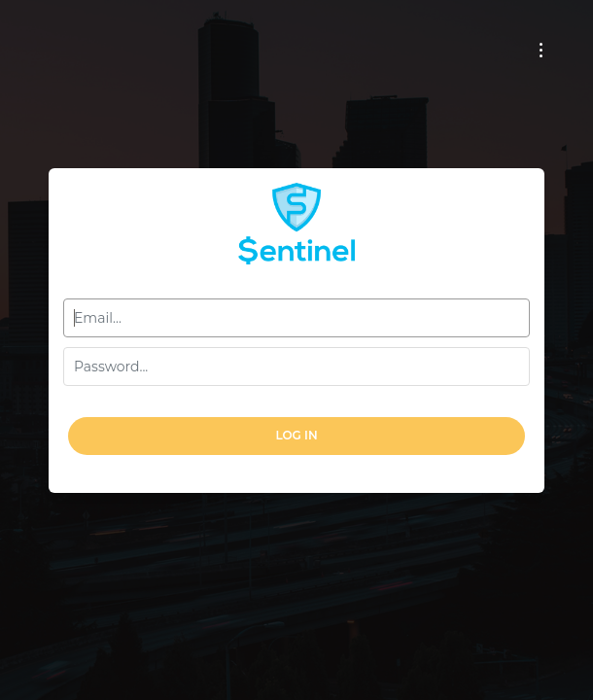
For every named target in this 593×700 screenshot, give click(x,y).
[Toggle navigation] (541, 50)
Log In (296, 435)
